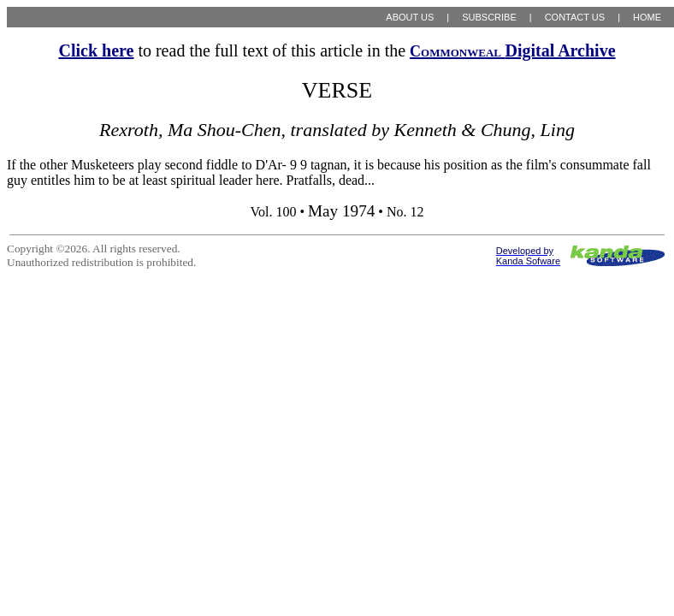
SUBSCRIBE (489, 17)
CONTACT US (575, 17)
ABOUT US (410, 17)
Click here (96, 50)
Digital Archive (512, 50)
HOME (647, 17)
